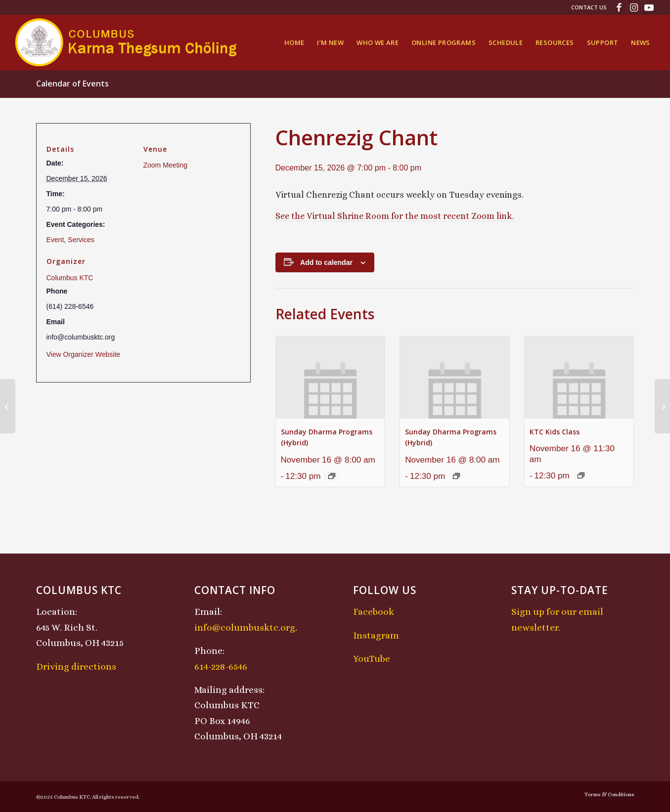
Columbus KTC (70, 278)
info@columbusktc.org (245, 627)
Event (55, 240)
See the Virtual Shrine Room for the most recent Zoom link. (395, 216)
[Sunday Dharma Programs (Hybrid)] (8, 406)
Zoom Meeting (165, 165)
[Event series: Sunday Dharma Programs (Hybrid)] (332, 476)
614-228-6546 (221, 666)
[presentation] (331, 377)
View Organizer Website (84, 354)
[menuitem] (586, 7)
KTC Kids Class (555, 432)
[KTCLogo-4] (127, 43)
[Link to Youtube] (649, 7)
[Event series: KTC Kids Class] (581, 475)
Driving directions (76, 666)
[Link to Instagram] (634, 7)
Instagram (376, 635)
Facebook (374, 612)
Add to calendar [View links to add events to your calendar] (326, 262)
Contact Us (589, 7)
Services (81, 240)
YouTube (372, 659)
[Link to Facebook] (619, 7)
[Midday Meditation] (662, 406)
